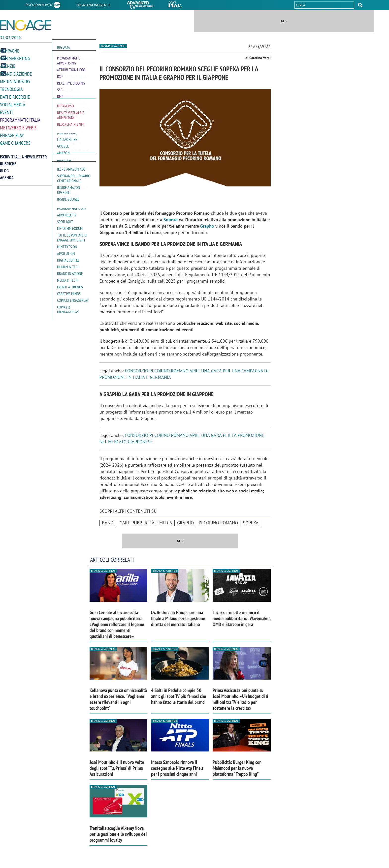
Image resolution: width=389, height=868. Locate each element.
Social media (13, 104)
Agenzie (8, 67)
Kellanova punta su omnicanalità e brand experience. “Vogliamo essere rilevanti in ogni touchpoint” (118, 699)
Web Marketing (15, 59)
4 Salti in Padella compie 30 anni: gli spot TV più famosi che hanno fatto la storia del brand (179, 696)
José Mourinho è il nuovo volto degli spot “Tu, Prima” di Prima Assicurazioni (117, 768)
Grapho (207, 226)
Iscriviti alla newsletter (23, 155)
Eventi (6, 111)
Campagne (10, 52)
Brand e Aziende (16, 74)
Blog (4, 168)
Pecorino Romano (218, 523)
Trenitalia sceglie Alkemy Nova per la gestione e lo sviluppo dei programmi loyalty (118, 834)
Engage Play (12, 134)
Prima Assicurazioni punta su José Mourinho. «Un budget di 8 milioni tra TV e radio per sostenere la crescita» (241, 699)
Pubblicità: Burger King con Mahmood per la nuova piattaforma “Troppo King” (237, 768)
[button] (360, 5)
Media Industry (15, 81)
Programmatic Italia (20, 119)
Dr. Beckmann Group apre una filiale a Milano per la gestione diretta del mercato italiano (178, 618)
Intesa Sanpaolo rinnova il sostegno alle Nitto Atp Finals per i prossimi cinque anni (177, 768)
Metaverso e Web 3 (18, 126)
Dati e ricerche (15, 96)
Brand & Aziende (113, 46)
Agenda (7, 175)
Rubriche (8, 162)
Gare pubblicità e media (146, 523)
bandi (108, 523)
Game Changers (15, 141)
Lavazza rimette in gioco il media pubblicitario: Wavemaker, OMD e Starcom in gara (242, 618)
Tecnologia (11, 89)
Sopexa (171, 220)
